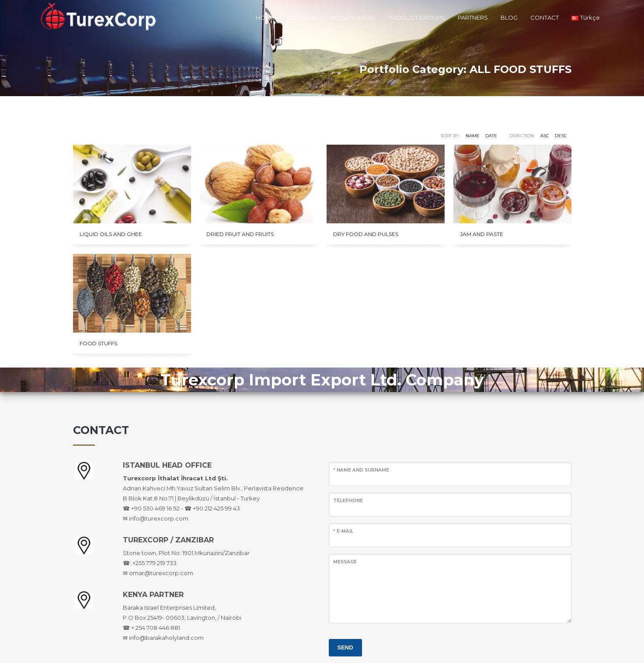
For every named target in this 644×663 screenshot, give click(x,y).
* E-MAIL (343, 531)
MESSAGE (345, 562)
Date (491, 136)
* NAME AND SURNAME (361, 470)
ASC (545, 136)
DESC (561, 136)
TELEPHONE (348, 501)
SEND (345, 647)
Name (473, 136)
